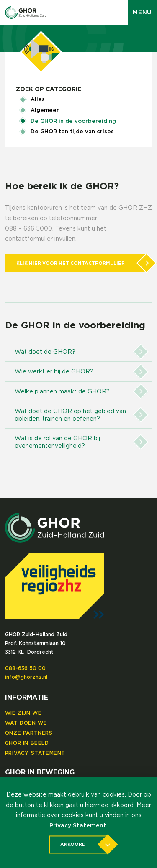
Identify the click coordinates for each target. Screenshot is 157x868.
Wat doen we (26, 723)
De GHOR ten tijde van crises (72, 132)
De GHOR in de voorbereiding (73, 121)
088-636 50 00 (25, 668)
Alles (38, 100)
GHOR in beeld (27, 743)
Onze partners (29, 733)
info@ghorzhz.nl (26, 677)
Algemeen (45, 110)
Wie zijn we (23, 713)
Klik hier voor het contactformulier (82, 263)
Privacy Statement (35, 753)
